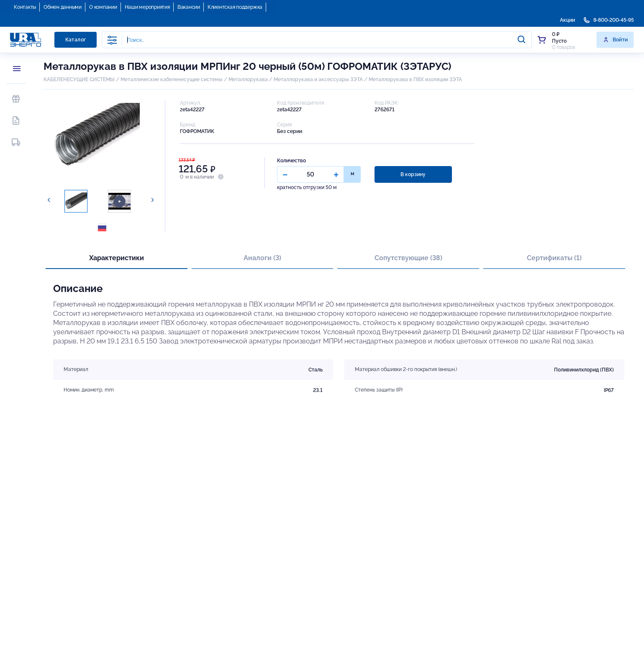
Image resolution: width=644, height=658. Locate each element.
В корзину (413, 174)
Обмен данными (63, 7)
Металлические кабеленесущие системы (172, 79)
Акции (567, 20)
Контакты (25, 7)
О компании (103, 7)
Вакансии (189, 7)
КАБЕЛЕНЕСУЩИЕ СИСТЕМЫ (79, 79)
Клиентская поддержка (235, 7)
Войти (615, 40)
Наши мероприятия (147, 7)
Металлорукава (248, 79)
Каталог (76, 40)
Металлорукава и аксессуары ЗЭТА (318, 79)
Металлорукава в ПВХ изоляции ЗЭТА (415, 79)
